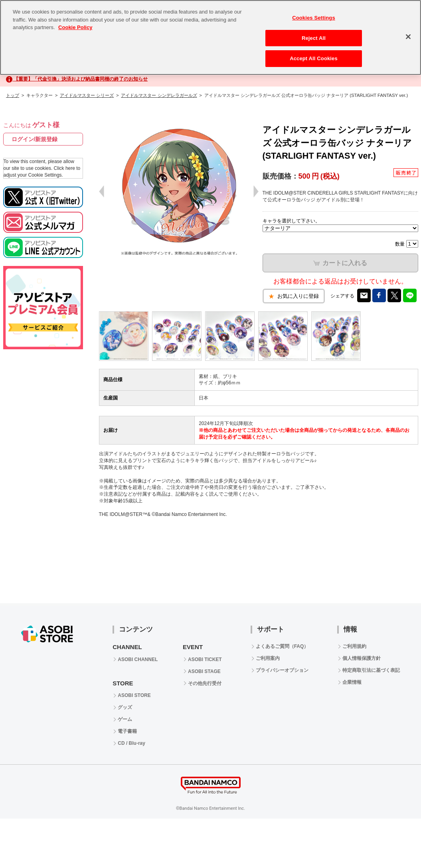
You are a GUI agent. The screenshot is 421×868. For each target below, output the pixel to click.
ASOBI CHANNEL (138, 659)
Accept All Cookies (314, 58)
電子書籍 (127, 731)
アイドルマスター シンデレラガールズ (159, 95)
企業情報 (352, 682)
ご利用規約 (354, 646)
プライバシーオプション (282, 670)
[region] (210, 37)
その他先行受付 (205, 683)
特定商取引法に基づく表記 (371, 670)
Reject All (314, 38)
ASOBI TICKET (205, 659)
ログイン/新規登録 (35, 139)
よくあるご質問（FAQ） (282, 646)
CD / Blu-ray (131, 743)
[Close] (408, 37)
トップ (13, 95)
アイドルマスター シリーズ (87, 95)
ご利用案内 (268, 658)
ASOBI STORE (134, 695)
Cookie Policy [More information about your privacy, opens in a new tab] (75, 27)
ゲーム (125, 719)
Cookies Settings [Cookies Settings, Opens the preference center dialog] (314, 18)
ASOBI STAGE (204, 671)
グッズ (125, 707)
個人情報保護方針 (362, 658)
